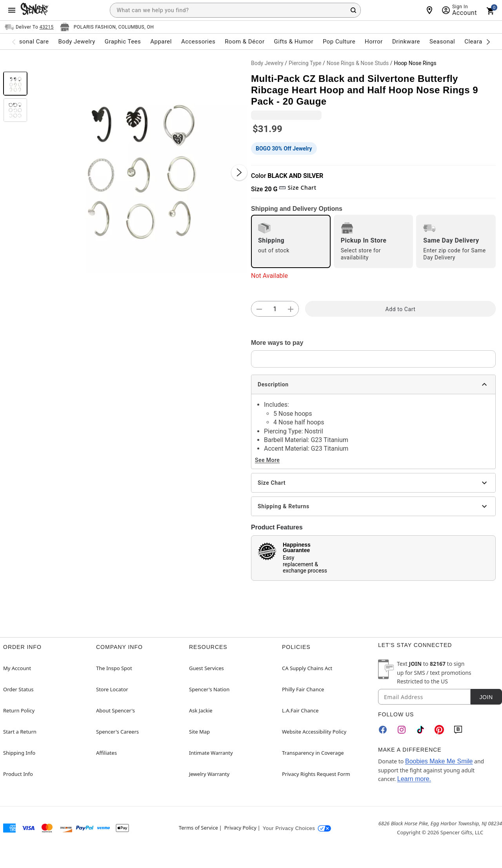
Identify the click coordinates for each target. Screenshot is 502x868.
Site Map (199, 732)
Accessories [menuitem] (198, 42)
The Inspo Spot (114, 668)
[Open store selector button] (107, 27)
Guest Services (206, 668)
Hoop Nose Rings (415, 63)
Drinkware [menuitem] (406, 42)
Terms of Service (198, 828)
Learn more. (414, 779)
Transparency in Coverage (313, 753)
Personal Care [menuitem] (29, 42)
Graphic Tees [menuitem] (123, 42)
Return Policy (19, 710)
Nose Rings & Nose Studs (358, 63)
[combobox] (235, 10)
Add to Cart (401, 309)
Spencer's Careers (117, 732)
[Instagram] (402, 730)
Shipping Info (19, 753)
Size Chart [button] (297, 188)
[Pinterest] (439, 730)
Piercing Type (305, 63)
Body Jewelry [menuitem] (76, 42)
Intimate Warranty (211, 753)
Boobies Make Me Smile (439, 761)
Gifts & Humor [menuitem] (294, 42)
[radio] (291, 241)
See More (267, 460)
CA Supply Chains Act (307, 668)
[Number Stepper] (275, 309)
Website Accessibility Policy (314, 732)
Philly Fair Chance (303, 689)
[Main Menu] (12, 10)
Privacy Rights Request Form (316, 774)
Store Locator (112, 689)
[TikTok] (420, 730)
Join (486, 697)
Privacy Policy (240, 828)
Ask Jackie (201, 710)
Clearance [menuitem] (478, 42)
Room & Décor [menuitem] (245, 42)
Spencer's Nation (209, 689)
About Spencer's (115, 710)
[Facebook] (383, 730)
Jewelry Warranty (209, 774)
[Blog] (458, 730)
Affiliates (106, 753)
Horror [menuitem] (374, 42)
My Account (17, 668)
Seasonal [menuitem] (442, 42)
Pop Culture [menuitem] (339, 42)
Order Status (18, 689)
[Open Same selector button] (29, 27)
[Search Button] (353, 10)
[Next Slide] (239, 172)
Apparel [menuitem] (161, 42)
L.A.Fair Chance (300, 710)
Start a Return (20, 732)
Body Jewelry (267, 63)
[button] (139, 165)
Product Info (18, 774)
